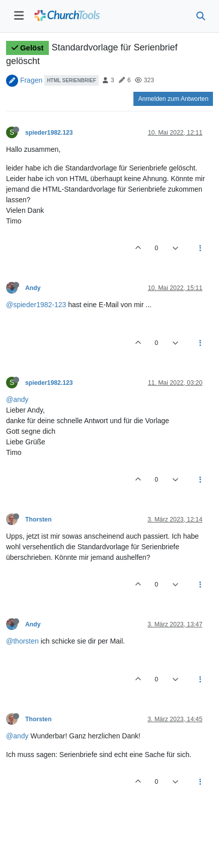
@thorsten (22, 641)
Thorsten (38, 519)
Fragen (31, 80)
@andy (17, 399)
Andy (33, 288)
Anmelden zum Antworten (173, 99)
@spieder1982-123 (36, 305)
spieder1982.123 (49, 133)
